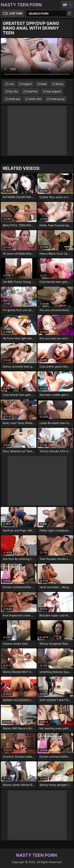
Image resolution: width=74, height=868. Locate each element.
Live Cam (16, 13)
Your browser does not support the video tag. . (37, 58)
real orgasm (54, 91)
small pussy (57, 99)
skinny (59, 84)
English (67, 5)
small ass (14, 99)
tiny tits (13, 91)
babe (44, 84)
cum (11, 84)
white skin (35, 99)
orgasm (27, 84)
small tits (32, 91)
